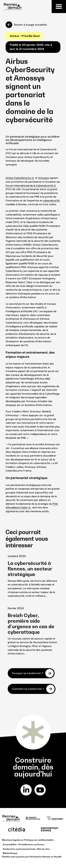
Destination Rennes (40, 857)
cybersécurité (51, 201)
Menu (59, 7)
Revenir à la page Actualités (30, 25)
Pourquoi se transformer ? (28, 673)
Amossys (44, 178)
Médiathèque (10, 853)
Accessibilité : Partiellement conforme (23, 844)
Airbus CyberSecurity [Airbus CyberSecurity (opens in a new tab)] (18, 178)
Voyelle (58, 857)
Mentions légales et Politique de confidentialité (28, 840)
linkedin (26, 790)
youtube (40, 790)
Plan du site (43, 849)
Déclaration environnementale (19, 849)
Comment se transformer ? (28, 689)
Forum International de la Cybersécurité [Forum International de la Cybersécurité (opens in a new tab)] (29, 186)
